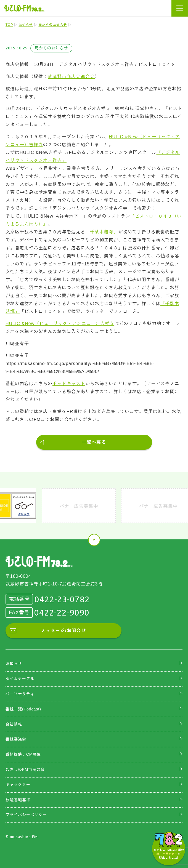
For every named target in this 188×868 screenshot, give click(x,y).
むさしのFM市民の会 (25, 770)
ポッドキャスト (69, 384)
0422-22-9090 (62, 613)
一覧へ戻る (94, 442)
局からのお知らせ (53, 25)
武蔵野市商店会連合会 (71, 77)
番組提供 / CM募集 (23, 754)
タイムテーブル (20, 679)
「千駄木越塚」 (102, 232)
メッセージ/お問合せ (63, 631)
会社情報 (14, 724)
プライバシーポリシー (26, 815)
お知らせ (26, 25)
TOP (9, 25)
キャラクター (18, 785)
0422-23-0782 (62, 599)
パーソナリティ (20, 694)
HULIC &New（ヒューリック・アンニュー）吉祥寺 (60, 323)
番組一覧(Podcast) (23, 709)
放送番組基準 (18, 800)
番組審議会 (16, 739)
